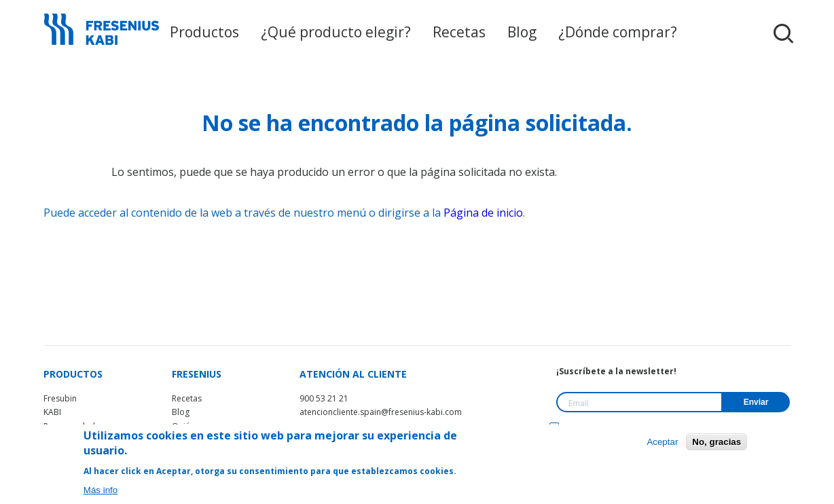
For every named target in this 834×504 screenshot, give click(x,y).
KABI (52, 412)
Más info (101, 490)
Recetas (447, 32)
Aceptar (662, 442)
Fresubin (60, 398)
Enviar (756, 402)
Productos (221, 32)
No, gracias (717, 442)
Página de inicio (483, 213)
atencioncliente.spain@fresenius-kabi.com (381, 412)
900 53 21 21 (324, 398)
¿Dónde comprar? (592, 32)
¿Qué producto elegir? (338, 32)
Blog (505, 32)
